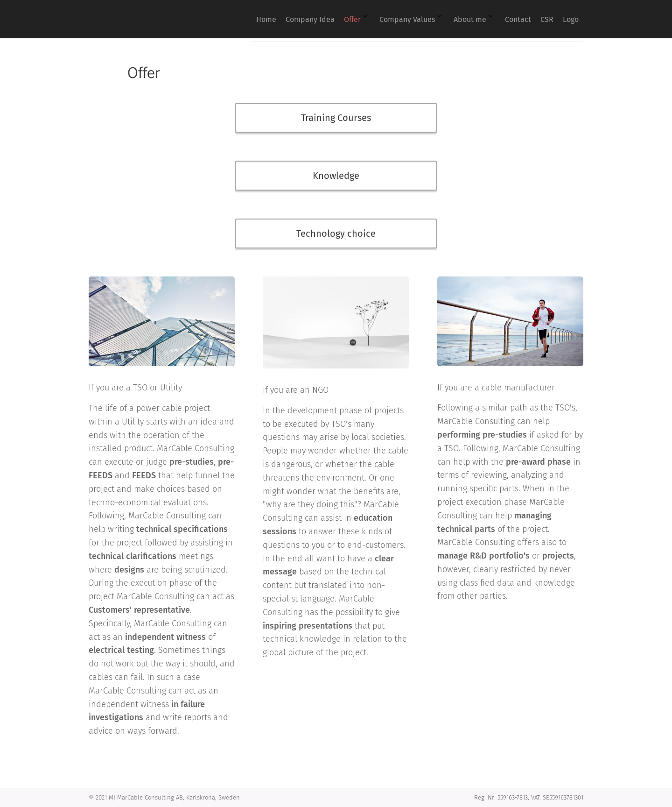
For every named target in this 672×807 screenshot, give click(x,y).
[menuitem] (438, 19)
